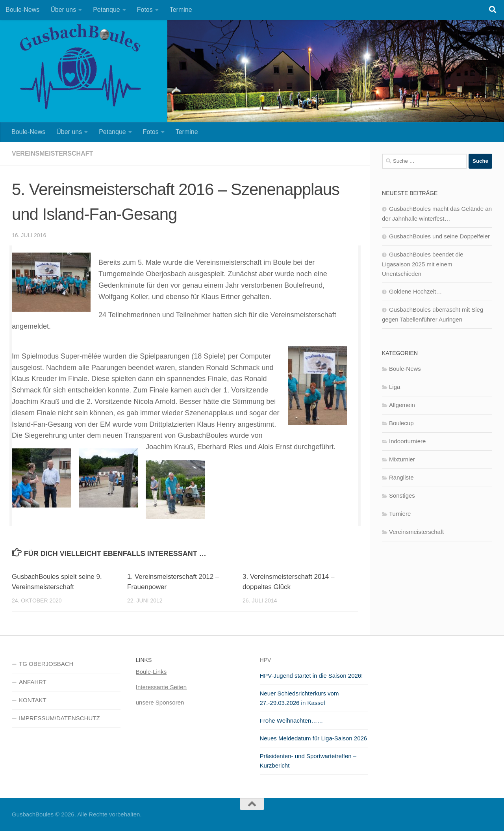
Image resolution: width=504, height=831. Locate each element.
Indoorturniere (407, 441)
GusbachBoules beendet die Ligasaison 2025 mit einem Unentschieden (422, 264)
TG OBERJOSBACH (46, 664)
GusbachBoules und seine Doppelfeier (439, 236)
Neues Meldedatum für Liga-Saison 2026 (314, 738)
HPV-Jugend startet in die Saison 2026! (311, 676)
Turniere (400, 514)
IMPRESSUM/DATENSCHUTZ (59, 718)
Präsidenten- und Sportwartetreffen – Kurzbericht (308, 761)
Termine (181, 10)
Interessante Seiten (161, 687)
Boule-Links (151, 672)
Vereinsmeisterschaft (52, 153)
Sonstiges (402, 495)
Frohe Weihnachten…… (292, 720)
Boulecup (401, 423)
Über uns (63, 10)
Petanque (107, 10)
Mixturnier (402, 459)
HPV (266, 660)
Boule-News (22, 10)
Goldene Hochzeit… (415, 291)
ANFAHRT (33, 682)
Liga (395, 387)
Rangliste (401, 477)
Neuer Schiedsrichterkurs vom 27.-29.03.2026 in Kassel (299, 698)
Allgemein (402, 405)
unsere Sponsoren (160, 702)
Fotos (145, 10)
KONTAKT (33, 700)
